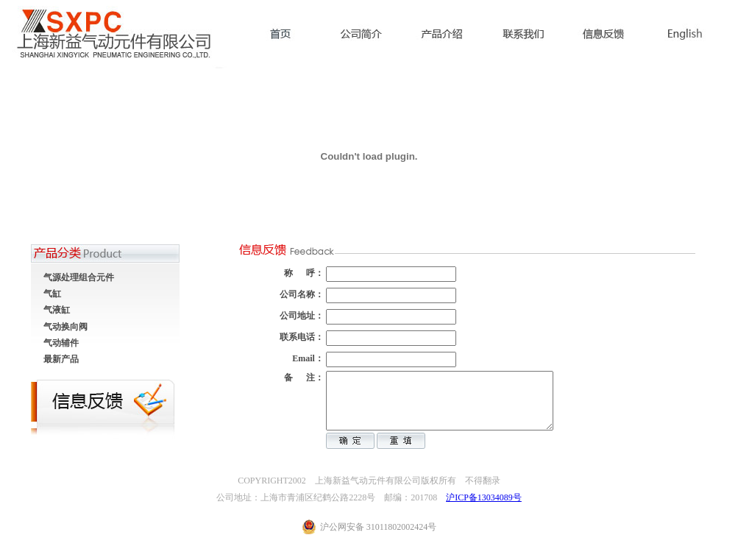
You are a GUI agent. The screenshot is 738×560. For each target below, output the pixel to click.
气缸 (52, 294)
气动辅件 (61, 343)
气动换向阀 (65, 327)
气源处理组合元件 (79, 277)
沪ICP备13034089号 (484, 508)
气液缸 (57, 310)
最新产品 (61, 359)
